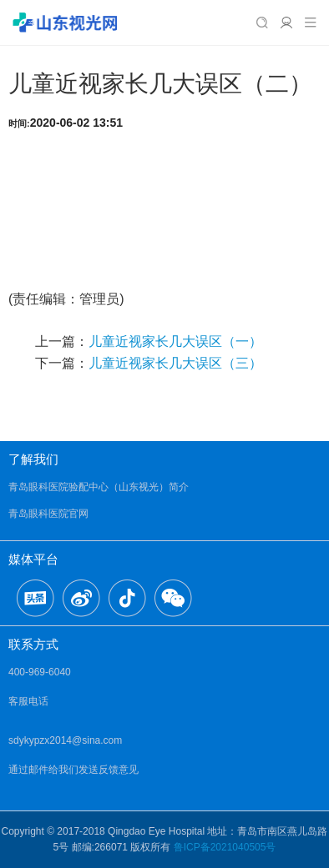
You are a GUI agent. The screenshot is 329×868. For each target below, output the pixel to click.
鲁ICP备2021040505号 (225, 847)
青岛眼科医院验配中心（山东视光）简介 (99, 487)
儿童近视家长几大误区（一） (175, 341)
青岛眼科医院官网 (48, 514)
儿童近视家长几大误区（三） (175, 363)
